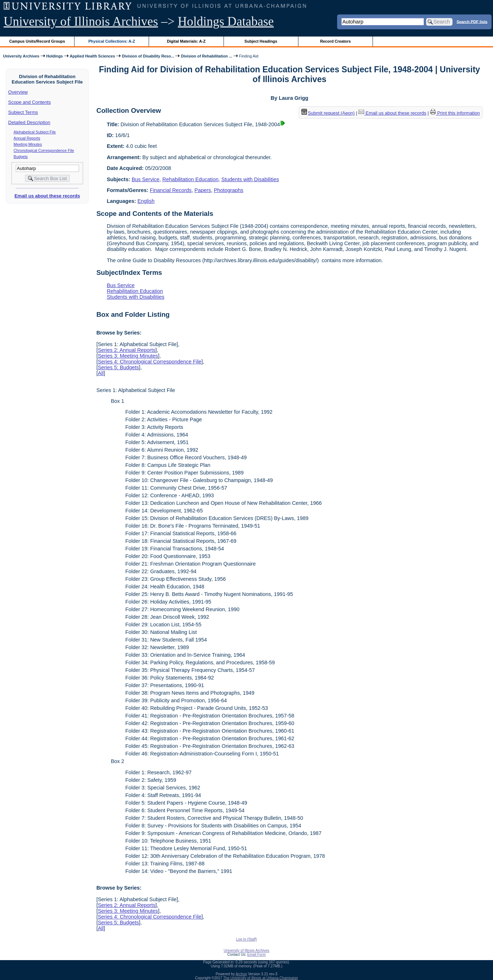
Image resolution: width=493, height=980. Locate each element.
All (101, 373)
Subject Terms (23, 112)
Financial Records (171, 190)
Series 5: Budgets (118, 367)
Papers (203, 190)
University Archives (21, 56)
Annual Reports (27, 138)
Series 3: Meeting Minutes (128, 356)
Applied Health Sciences (92, 56)
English (146, 201)
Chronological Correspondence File (44, 150)
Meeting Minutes (28, 144)
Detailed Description (29, 122)
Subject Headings (261, 41)
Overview (18, 92)
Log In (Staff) (247, 939)
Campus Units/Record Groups (37, 41)
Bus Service (146, 179)
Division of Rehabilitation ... (206, 56)
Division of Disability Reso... (148, 56)
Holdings (55, 56)
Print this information (455, 113)
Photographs (229, 190)
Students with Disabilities (250, 179)
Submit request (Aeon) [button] (328, 113)
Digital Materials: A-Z (186, 41)
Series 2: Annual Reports (126, 350)
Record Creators (335, 41)
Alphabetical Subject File (35, 132)
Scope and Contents (30, 102)
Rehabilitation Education (190, 179)
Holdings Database (226, 22)
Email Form (256, 955)
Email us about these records (47, 196)
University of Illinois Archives (81, 22)
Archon (241, 974)
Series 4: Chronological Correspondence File (149, 362)
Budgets (21, 157)
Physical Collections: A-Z (112, 41)
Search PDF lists (472, 21)
